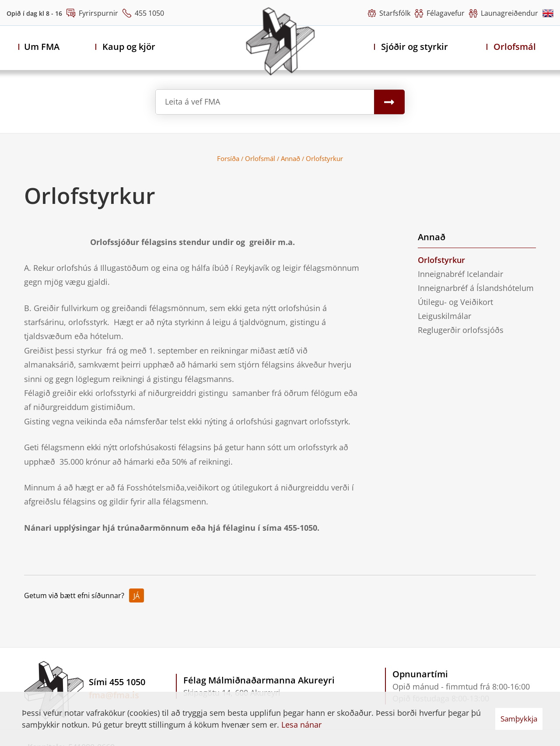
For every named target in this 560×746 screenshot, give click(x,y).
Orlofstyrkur (324, 158)
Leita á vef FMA (192, 102)
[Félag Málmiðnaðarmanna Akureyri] (280, 41)
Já (136, 596)
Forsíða (228, 158)
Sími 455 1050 (117, 682)
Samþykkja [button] (519, 719)
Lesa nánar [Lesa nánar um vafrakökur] (301, 725)
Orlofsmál (260, 158)
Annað (290, 158)
